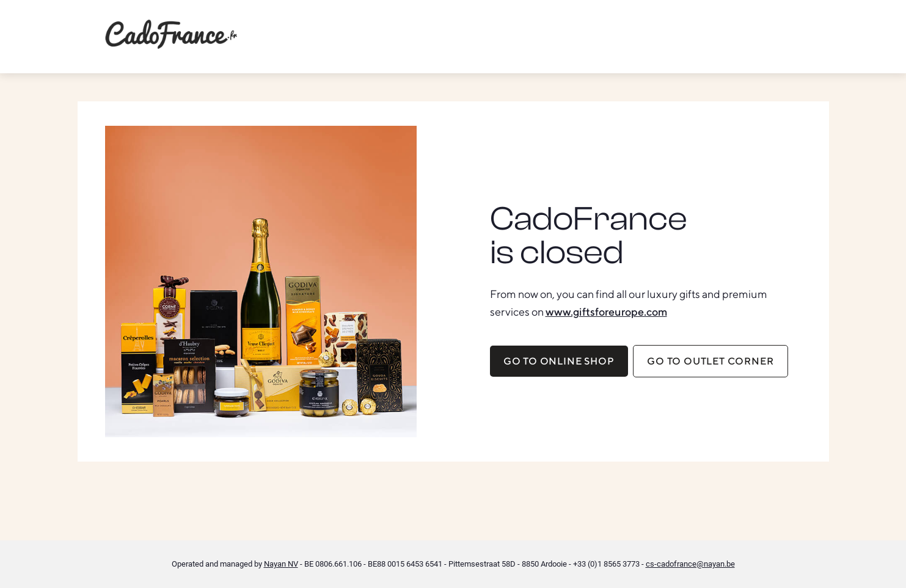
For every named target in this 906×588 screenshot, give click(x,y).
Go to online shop (559, 361)
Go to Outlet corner (710, 361)
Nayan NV (281, 564)
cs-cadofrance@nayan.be (690, 564)
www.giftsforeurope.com (606, 312)
